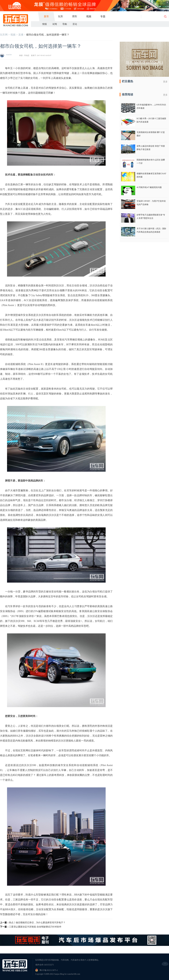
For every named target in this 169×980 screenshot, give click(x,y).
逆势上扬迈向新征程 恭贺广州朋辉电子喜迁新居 (151, 148)
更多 (165, 82)
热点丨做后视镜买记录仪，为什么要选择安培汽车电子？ (37, 923)
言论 (75, 24)
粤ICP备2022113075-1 (49, 970)
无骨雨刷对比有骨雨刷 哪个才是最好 (151, 134)
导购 (65, 24)
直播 (21, 35)
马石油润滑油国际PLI (144, 63)
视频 (89, 16)
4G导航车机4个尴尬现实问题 (149, 187)
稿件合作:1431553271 (45, 965)
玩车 (61, 16)
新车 (46, 16)
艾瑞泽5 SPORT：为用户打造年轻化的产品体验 (151, 203)
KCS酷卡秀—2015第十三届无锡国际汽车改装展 (151, 120)
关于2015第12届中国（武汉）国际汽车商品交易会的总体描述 (151, 230)
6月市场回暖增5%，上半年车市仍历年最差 (151, 106)
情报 (45, 24)
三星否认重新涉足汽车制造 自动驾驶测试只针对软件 (35, 927)
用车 (75, 16)
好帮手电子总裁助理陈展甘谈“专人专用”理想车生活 (151, 217)
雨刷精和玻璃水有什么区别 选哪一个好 (151, 162)
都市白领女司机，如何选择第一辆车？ (48, 35)
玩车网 (4, 35)
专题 (103, 16)
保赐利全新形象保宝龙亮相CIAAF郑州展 (151, 175)
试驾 (55, 24)
